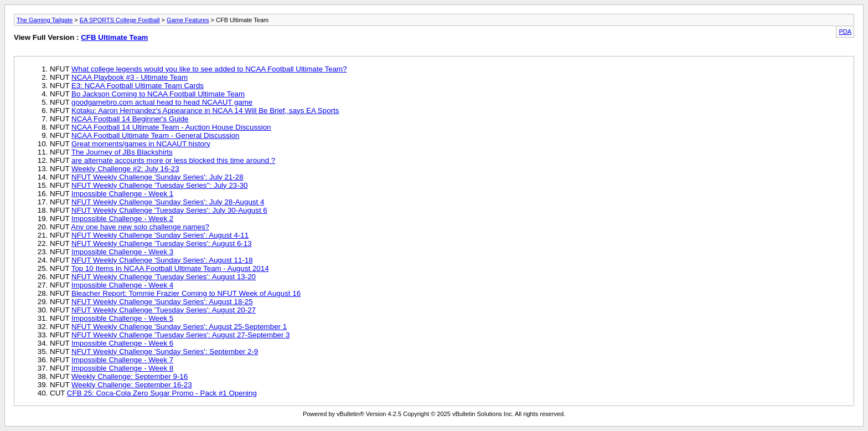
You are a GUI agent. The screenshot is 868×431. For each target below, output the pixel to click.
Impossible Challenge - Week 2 (122, 219)
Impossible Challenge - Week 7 (122, 360)
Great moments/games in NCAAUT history (141, 144)
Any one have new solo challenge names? (140, 227)
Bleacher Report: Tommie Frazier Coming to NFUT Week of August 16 (186, 293)
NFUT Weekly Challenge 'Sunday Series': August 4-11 (160, 235)
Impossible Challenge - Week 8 (122, 368)
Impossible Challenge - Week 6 (122, 343)
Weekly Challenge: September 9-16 (130, 376)
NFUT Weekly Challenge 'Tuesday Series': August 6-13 (162, 243)
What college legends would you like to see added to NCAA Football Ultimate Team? (209, 69)
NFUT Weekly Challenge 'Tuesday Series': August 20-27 (164, 310)
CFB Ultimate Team (114, 37)
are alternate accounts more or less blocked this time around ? (173, 160)
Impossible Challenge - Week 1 (122, 194)
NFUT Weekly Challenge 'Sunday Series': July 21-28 (157, 177)
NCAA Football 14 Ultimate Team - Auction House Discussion (171, 127)
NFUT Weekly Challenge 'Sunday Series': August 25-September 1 (179, 327)
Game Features (188, 20)
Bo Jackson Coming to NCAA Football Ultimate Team (158, 94)
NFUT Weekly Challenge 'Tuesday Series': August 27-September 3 (181, 335)
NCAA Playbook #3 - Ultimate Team (130, 77)
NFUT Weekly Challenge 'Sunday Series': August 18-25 (162, 302)
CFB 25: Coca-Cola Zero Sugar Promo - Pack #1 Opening (162, 393)
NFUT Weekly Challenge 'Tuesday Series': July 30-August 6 (169, 210)
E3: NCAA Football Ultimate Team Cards (138, 86)
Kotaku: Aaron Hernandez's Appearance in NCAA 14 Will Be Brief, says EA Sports (205, 111)
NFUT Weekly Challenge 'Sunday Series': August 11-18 (162, 260)
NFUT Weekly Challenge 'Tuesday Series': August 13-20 (164, 277)
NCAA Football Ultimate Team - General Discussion (155, 135)
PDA (845, 32)
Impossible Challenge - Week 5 (122, 318)
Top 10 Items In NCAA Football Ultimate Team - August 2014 (170, 268)
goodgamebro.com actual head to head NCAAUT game (162, 102)
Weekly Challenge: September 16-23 (132, 385)
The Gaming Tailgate (45, 20)
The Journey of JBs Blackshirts (122, 152)
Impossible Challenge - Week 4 (122, 285)
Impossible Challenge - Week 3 (122, 252)
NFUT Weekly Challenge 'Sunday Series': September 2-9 (165, 352)
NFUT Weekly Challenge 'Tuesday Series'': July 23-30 (160, 185)
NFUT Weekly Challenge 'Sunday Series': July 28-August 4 (168, 202)
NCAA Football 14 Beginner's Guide (130, 119)
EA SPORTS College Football (120, 20)
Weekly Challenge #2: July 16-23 (125, 169)
